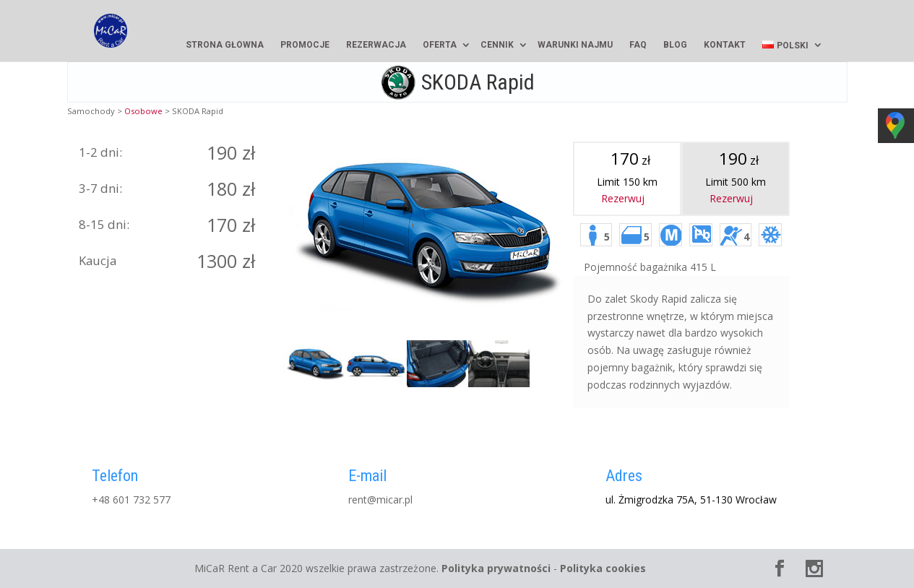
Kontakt (725, 45)
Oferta (440, 45)
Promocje (305, 45)
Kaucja (98, 260)
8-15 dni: (104, 224)
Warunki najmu (575, 45)
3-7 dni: (100, 188)
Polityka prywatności (496, 568)
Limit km (736, 169)
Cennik (497, 45)
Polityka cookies (603, 568)
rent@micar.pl (380, 500)
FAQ (638, 45)
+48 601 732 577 (131, 500)
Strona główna (225, 45)
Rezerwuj (623, 198)
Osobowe (143, 111)
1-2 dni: (100, 152)
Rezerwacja (376, 45)
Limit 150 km (627, 169)
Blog (675, 45)
